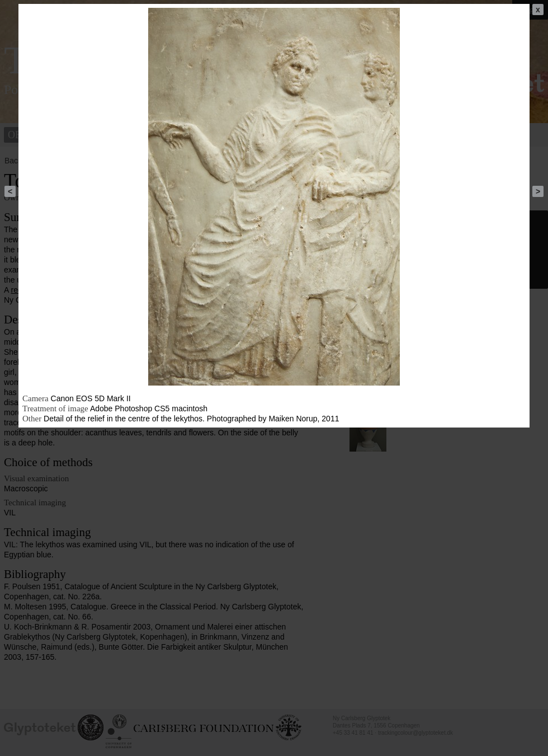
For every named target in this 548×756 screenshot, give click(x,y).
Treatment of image (55, 408)
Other (32, 419)
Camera (36, 398)
